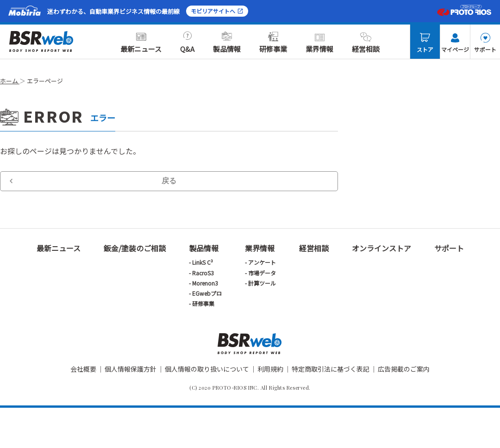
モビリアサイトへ (217, 11)
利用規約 (270, 369)
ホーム (10, 81)
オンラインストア (381, 248)
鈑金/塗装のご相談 (135, 248)
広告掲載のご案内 (404, 369)
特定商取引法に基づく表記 (331, 369)
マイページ (455, 43)
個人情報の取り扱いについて (207, 369)
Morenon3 (205, 283)
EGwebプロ (207, 293)
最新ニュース (141, 43)
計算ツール (262, 283)
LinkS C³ (203, 262)
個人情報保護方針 (131, 369)
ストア (425, 43)
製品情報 (227, 43)
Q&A (187, 43)
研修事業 (273, 43)
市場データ (262, 273)
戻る (169, 181)
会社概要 (83, 369)
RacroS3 (203, 273)
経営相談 (366, 43)
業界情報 (319, 43)
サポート (485, 43)
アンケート (262, 262)
